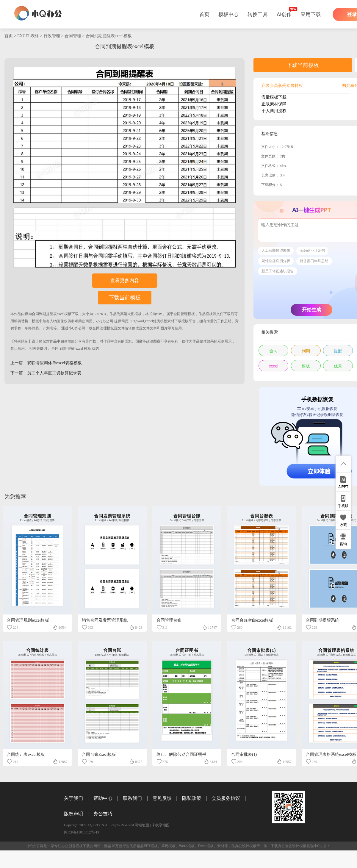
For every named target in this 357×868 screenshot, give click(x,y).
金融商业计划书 (312, 251)
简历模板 (168, 846)
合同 (55, 348)
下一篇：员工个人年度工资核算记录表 (46, 373)
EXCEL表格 (28, 36)
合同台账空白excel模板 (252, 620)
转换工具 (258, 14)
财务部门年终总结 (314, 261)
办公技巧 (103, 814)
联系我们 (132, 798)
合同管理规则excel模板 (28, 620)
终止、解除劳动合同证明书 (181, 754)
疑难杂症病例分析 (276, 261)
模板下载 (83, 846)
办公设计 (242, 846)
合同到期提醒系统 (322, 620)
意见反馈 (162, 798)
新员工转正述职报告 (278, 271)
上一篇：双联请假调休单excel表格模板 (46, 363)
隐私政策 (192, 798)
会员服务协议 (226, 798)
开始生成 (311, 310)
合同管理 (73, 36)
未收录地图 (161, 825)
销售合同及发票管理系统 (105, 620)
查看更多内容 (125, 280)
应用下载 (311, 14)
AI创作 (284, 14)
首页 (204, 14)
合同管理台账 (169, 620)
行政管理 (52, 36)
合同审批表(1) (244, 754)
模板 (87, 348)
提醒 (71, 348)
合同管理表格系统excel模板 (331, 754)
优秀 (95, 348)
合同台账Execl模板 (99, 754)
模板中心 (228, 14)
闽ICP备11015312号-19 (82, 832)
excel (79, 348)
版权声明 (73, 814)
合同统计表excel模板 (26, 754)
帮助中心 (103, 798)
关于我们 (73, 798)
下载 (75, 314)
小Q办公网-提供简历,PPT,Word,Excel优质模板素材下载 (139, 321)
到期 (63, 348)
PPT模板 (151, 846)
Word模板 (187, 846)
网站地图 (142, 825)
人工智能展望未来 (276, 251)
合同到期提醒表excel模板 (109, 36)
